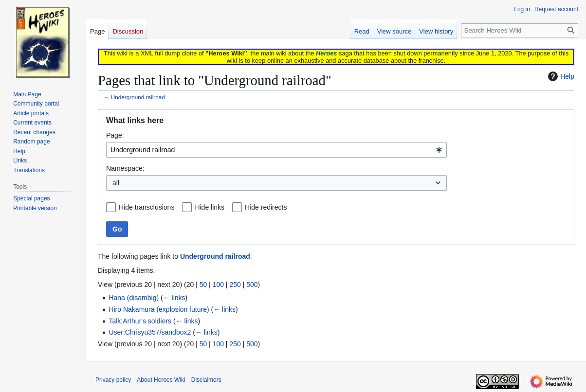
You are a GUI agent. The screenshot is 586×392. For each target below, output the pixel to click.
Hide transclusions (146, 207)
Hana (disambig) (134, 298)
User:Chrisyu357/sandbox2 (150, 332)
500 (252, 285)
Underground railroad (138, 97)
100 (218, 285)
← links (174, 298)
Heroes (326, 53)
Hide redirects (266, 207)
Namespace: (125, 168)
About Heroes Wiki (161, 380)
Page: (115, 135)
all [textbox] (116, 183)
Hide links (210, 207)
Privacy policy (113, 380)
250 (235, 285)
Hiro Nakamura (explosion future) (159, 309)
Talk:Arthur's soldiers (140, 321)
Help (560, 76)
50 (203, 285)
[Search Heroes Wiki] (520, 30)
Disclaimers (206, 380)
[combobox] (276, 150)
